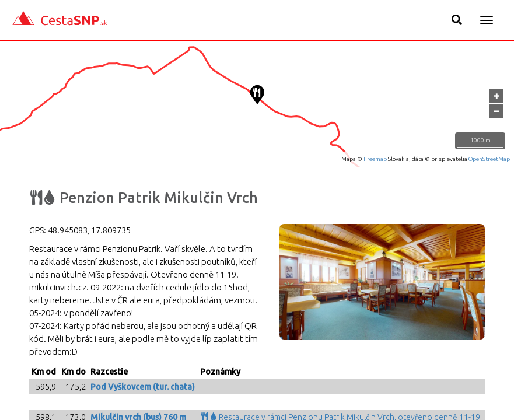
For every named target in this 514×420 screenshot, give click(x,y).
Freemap (375, 159)
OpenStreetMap (489, 159)
